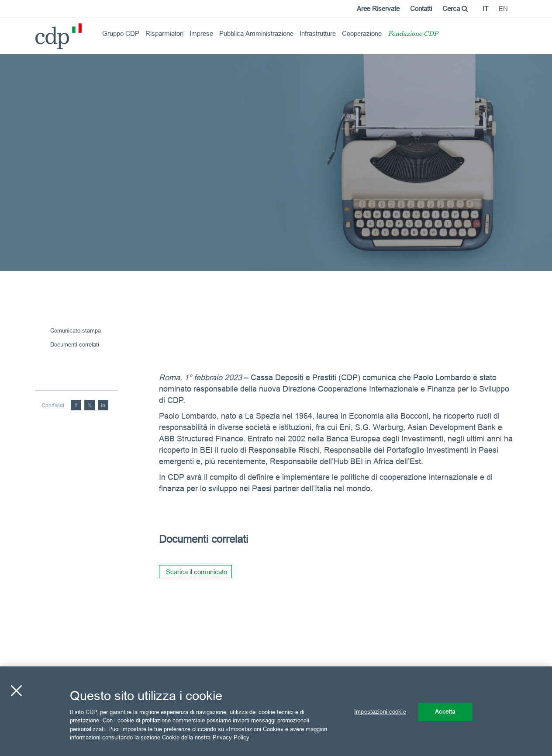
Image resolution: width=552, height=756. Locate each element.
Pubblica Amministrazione (256, 33)
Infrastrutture (318, 33)
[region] (276, 711)
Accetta (445, 711)
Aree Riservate (378, 9)
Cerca (455, 9)
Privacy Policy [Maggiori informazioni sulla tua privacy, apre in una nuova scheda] (231, 737)
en (503, 9)
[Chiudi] (16, 691)
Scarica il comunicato (197, 572)
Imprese (201, 33)
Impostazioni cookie (380, 711)
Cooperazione (362, 33)
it (485, 9)
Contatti (421, 9)
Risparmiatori (164, 33)
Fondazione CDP (413, 34)
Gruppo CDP (121, 33)
